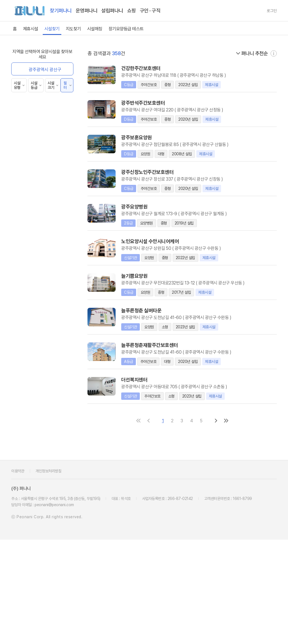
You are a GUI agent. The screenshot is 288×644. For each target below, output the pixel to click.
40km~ (26, 338)
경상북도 (132, 97)
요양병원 (26, 130)
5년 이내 (26, 258)
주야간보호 (28, 146)
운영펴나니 (87, 11)
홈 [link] (15, 29)
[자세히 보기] (274, 158)
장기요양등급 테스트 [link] (126, 29)
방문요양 (26, 170)
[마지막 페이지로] (228, 525)
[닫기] (127, 140)
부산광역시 (158, 68)
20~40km (28, 330)
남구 (158, 117)
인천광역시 (211, 68)
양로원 (24, 195)
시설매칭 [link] (95, 29)
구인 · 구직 (150, 11)
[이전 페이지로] (150, 525)
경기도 (158, 82)
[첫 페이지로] (140, 525)
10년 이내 (27, 266)
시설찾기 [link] (52, 29)
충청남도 (237, 82)
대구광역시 (184, 68)
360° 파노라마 (32, 98)
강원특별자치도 (184, 82)
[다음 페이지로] (218, 525)
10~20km (28, 322)
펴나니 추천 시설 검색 (37, 83)
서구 (237, 117)
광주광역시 (237, 68)
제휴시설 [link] (31, 29)
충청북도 (211, 82)
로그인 (272, 11)
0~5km (26, 306)
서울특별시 (132, 68)
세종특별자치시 (132, 82)
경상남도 (158, 97)
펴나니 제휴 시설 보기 (37, 68)
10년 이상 (27, 274)
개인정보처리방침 (48, 575)
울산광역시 (105, 82)
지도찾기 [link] (73, 29)
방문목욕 (26, 179)
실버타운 (26, 154)
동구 (184, 117)
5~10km (26, 314)
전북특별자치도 (264, 82)
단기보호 (26, 162)
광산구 (132, 117)
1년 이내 (26, 250)
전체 (22, 121)
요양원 (24, 138)
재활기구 (26, 362)
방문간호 (26, 187)
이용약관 (18, 575)
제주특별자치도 (184, 97)
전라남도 (105, 97)
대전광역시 (264, 68)
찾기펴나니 (61, 11)
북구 (211, 117)
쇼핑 (131, 11)
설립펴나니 (112, 11)
